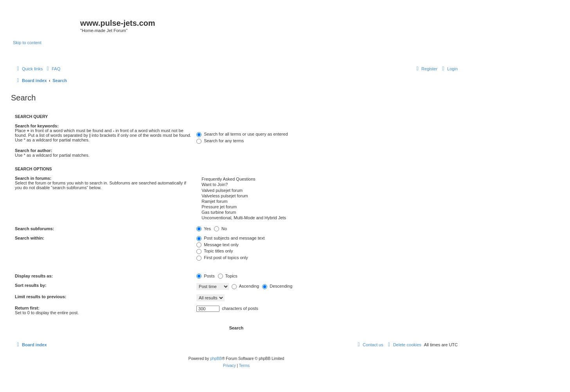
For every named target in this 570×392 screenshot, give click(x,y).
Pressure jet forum (327, 207)
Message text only (218, 245)
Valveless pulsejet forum (327, 196)
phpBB (216, 359)
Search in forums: (33, 178)
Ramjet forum (327, 202)
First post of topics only (222, 258)
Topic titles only (215, 251)
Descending (277, 286)
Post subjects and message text (230, 238)
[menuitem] (52, 69)
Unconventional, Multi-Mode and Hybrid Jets (327, 218)
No (220, 229)
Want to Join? (327, 185)
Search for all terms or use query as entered (242, 134)
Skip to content (27, 43)
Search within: (30, 238)
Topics (228, 276)
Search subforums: (34, 229)
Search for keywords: (37, 126)
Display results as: (34, 276)
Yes (204, 229)
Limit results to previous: (40, 297)
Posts (206, 276)
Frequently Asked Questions (327, 179)
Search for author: (33, 150)
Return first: (27, 308)
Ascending (245, 286)
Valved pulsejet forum (327, 191)
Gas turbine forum (327, 213)
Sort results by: (31, 285)
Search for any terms (220, 141)
